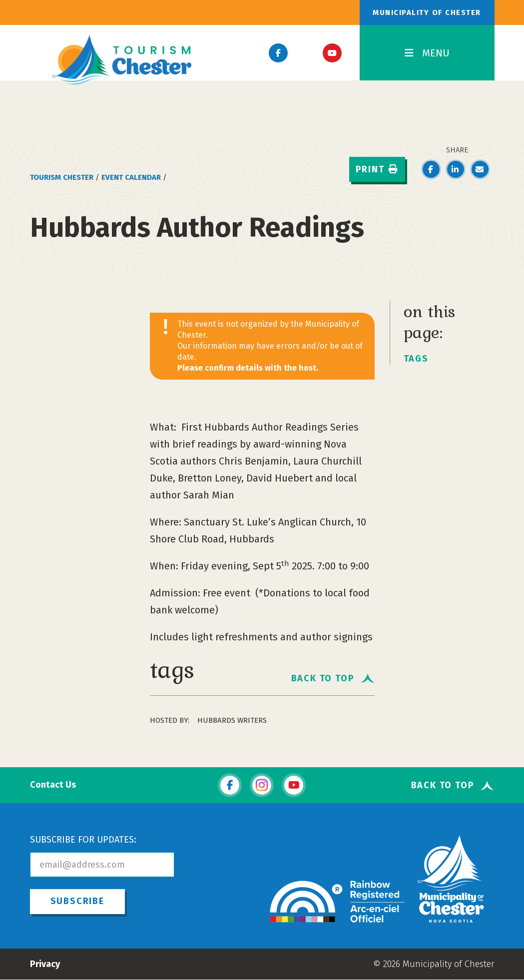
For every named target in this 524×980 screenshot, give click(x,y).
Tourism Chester (62, 177)
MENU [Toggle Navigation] (427, 53)
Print (377, 169)
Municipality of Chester (427, 12)
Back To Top (323, 678)
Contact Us (53, 785)
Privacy (45, 964)
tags (416, 359)
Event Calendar (131, 177)
